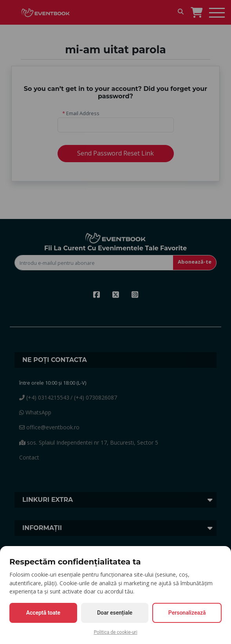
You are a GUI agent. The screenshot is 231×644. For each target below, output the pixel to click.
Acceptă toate (43, 613)
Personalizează (187, 613)
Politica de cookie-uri (115, 632)
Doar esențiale (115, 613)
